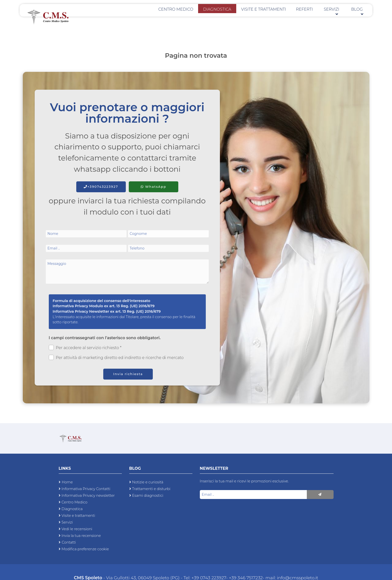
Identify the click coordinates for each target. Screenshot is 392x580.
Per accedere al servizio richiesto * (85, 347)
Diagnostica (238, 18)
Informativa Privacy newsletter (88, 496)
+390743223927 (101, 187)
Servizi (337, 18)
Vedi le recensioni (77, 529)
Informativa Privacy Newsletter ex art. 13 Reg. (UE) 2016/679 (107, 311)
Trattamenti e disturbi (151, 489)
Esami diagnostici (148, 496)
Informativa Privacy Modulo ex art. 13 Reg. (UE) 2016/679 (104, 306)
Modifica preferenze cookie (85, 549)
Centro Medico (203, 18)
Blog (359, 18)
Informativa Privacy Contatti (86, 489)
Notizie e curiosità (148, 482)
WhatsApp (154, 187)
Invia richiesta (128, 374)
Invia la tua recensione (81, 536)
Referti (314, 18)
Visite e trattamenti (279, 18)
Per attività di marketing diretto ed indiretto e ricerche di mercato (116, 357)
